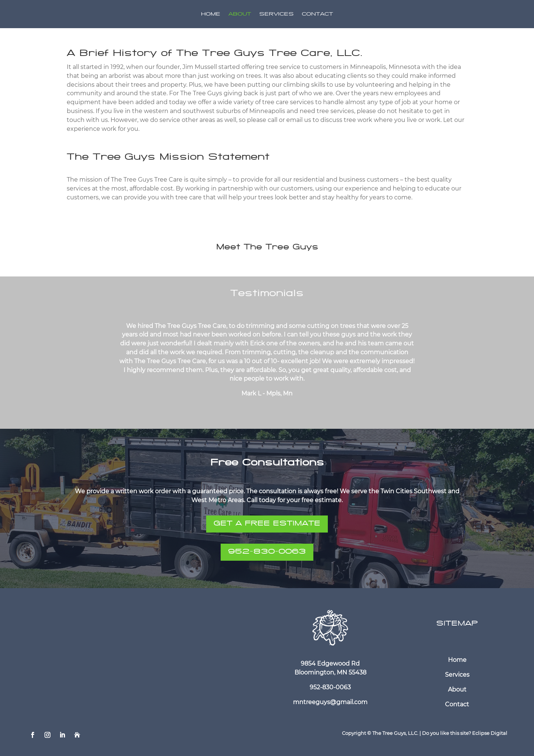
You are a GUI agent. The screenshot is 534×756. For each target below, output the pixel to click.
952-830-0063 (267, 552)
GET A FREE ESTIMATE (267, 524)
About (240, 15)
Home (211, 15)
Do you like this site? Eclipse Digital (465, 733)
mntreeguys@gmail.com (330, 702)
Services (276, 15)
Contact (317, 15)
